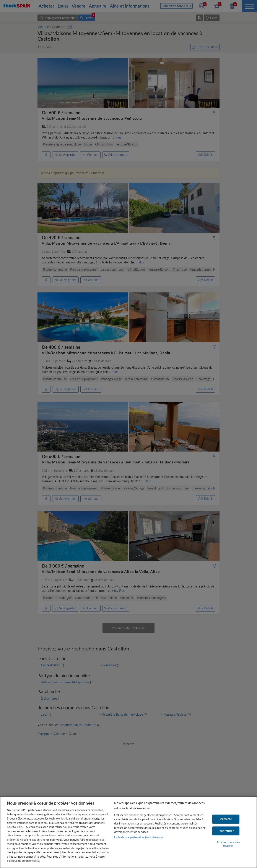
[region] (128, 832)
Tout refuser (226, 831)
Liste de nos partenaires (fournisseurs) (138, 837)
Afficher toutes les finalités (228, 844)
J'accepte (226, 819)
